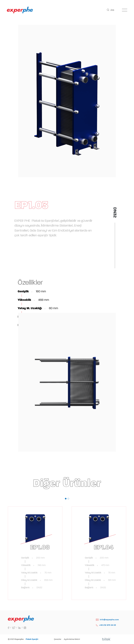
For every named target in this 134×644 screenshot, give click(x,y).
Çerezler (58, 639)
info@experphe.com (107, 620)
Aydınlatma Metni (72, 639)
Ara (111, 10)
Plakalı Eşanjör (32, 639)
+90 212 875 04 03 (106, 625)
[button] (66, 499)
